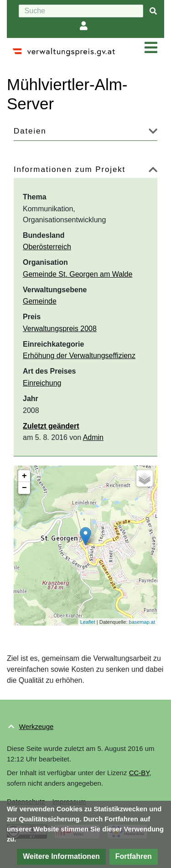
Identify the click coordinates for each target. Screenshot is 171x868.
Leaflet (88, 622)
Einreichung (42, 383)
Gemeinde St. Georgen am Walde (78, 274)
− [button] (24, 488)
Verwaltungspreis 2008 (60, 329)
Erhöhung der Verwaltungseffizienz (79, 356)
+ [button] (24, 476)
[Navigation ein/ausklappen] (151, 48)
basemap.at (142, 622)
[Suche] (81, 11)
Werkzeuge (36, 726)
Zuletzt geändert (51, 426)
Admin (93, 437)
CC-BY (139, 773)
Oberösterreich (47, 247)
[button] (153, 133)
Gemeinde (40, 301)
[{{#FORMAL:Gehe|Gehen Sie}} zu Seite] (153, 11)
